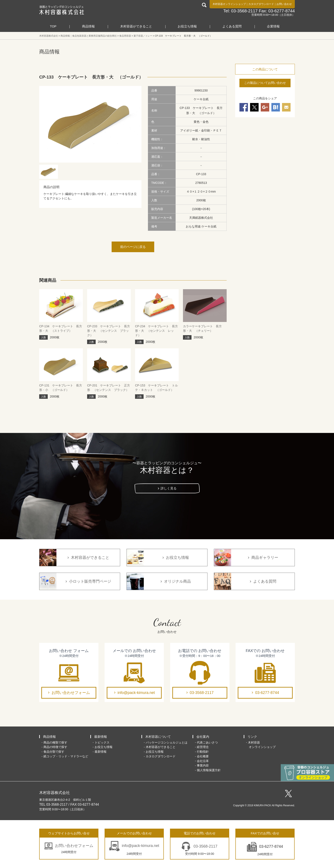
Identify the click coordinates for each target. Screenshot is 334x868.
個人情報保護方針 (209, 770)
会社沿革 (203, 761)
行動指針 (203, 752)
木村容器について (158, 737)
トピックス (102, 742)
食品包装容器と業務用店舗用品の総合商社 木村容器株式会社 (62, 10)
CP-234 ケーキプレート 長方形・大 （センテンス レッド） (156, 331)
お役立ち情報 (187, 26)
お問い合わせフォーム (71, 693)
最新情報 (101, 737)
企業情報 (273, 26)
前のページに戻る (133, 247)
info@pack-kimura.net (136, 693)
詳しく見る (169, 488)
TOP (53, 26)
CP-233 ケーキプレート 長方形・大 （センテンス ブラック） (109, 331)
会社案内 (203, 737)
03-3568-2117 (202, 693)
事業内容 (203, 765)
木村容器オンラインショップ (229, 4)
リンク (252, 737)
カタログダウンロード (261, 4)
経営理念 (203, 747)
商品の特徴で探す (55, 747)
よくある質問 (232, 26)
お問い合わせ (284, 4)
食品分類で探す (54, 752)
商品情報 (88, 26)
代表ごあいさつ (207, 742)
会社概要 (203, 756)
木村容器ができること (136, 26)
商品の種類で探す (55, 742)
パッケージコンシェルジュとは (167, 742)
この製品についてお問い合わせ (265, 83)
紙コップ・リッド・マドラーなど (66, 756)
